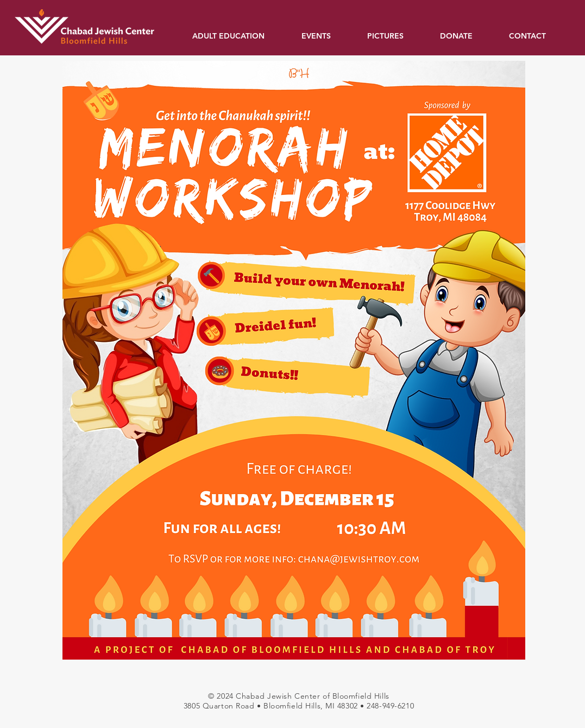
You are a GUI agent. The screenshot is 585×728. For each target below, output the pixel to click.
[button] (239, 36)
